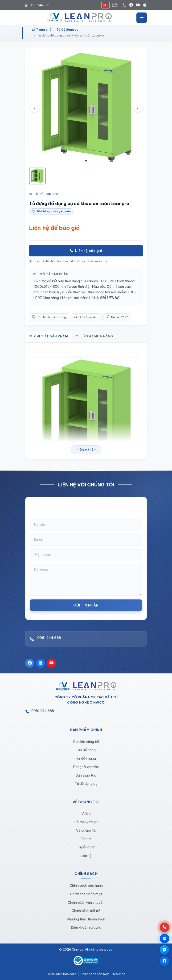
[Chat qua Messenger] (164, 950)
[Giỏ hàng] (125, 5)
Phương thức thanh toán (86, 919)
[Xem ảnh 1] (37, 176)
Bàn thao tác (86, 775)
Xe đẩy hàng (86, 758)
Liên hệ (86, 856)
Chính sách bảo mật (86, 894)
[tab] (86, 161)
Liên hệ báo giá (86, 251)
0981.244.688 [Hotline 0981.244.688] (37, 5)
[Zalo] (145, 5)
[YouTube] (138, 5)
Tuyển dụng (86, 847)
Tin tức (86, 839)
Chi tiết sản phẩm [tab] (48, 336)
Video (86, 814)
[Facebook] (131, 5)
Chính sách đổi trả (86, 911)
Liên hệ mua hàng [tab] (94, 336)
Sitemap (119, 974)
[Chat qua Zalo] (164, 939)
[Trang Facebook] (164, 961)
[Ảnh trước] (34, 108)
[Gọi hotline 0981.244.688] (164, 927)
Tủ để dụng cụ (44, 194)
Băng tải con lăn (86, 767)
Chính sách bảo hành (86, 886)
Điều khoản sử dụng (86, 927)
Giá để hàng (86, 750)
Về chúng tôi (86, 830)
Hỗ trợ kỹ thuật (86, 822)
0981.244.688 (49, 643)
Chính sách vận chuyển (86, 903)
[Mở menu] (142, 18)
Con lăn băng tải (86, 742)
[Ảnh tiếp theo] (138, 108)
